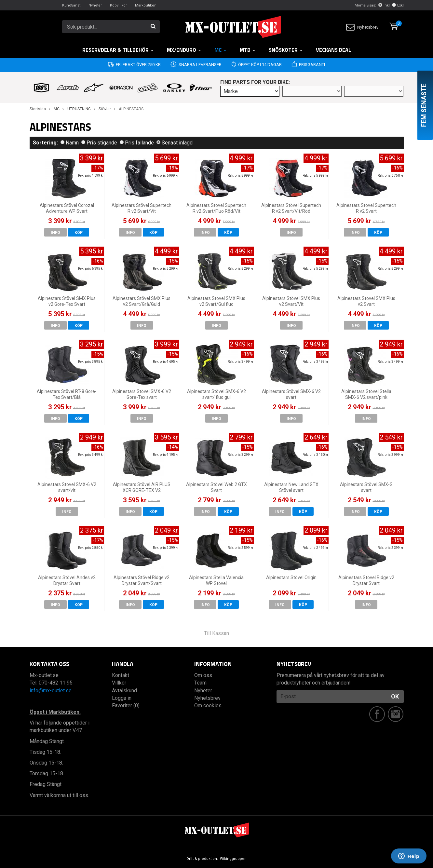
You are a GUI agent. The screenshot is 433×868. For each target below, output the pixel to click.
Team (200, 683)
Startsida (38, 109)
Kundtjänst (71, 5)
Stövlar (105, 109)
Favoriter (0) (126, 705)
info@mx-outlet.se (51, 691)
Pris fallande (137, 143)
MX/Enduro (184, 50)
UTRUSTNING (79, 109)
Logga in (122, 698)
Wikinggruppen (233, 859)
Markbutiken (146, 5)
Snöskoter (286, 50)
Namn (70, 143)
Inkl (384, 5)
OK (395, 696)
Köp (79, 233)
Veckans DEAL (333, 50)
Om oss (203, 675)
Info (55, 233)
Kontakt (121, 675)
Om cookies (208, 705)
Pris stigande (99, 143)
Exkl (398, 5)
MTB (248, 50)
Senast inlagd (175, 143)
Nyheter (95, 5)
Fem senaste (424, 105)
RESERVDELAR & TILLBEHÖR (118, 50)
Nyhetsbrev (362, 27)
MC (221, 50)
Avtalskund (124, 691)
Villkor (119, 683)
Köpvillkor (118, 5)
